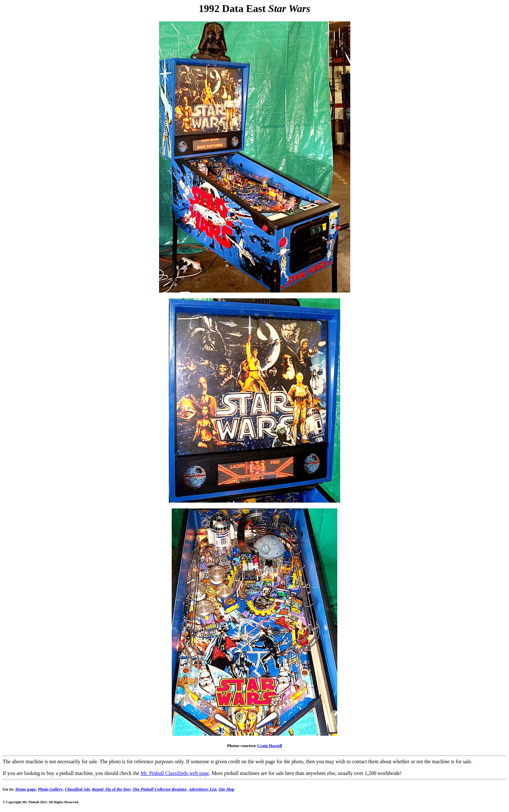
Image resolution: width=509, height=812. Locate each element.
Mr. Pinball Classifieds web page (175, 773)
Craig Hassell (269, 746)
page (25, 789)
